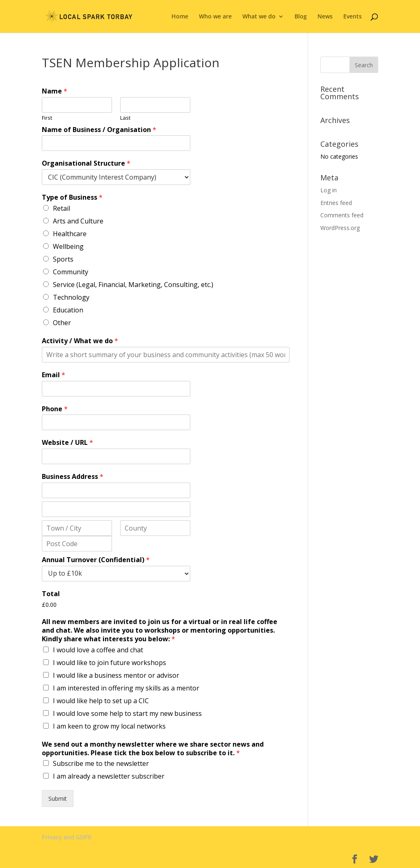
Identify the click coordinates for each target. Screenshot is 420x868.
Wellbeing (68, 246)
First (47, 118)
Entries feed (336, 203)
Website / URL (67, 443)
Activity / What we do (80, 341)
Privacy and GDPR (67, 837)
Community (71, 272)
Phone (55, 409)
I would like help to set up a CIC (101, 701)
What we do (259, 17)
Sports (63, 259)
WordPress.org (340, 228)
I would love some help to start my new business (127, 713)
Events (353, 17)
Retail (62, 208)
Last (125, 118)
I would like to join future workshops (110, 663)
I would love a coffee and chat (98, 650)
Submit (58, 799)
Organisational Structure (86, 163)
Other (62, 323)
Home (180, 17)
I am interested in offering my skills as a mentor (126, 688)
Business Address (73, 477)
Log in (329, 190)
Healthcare (70, 234)
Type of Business (72, 197)
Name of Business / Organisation (99, 130)
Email (54, 375)
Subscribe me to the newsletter (101, 763)
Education (68, 310)
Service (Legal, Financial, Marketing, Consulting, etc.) (133, 285)
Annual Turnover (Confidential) (96, 560)
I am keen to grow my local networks (109, 726)
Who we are (215, 17)
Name (55, 91)
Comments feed (342, 215)
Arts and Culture (78, 221)
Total (51, 594)
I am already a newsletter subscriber (109, 776)
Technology (71, 297)
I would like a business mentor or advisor (116, 675)
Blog (301, 17)
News (325, 17)
